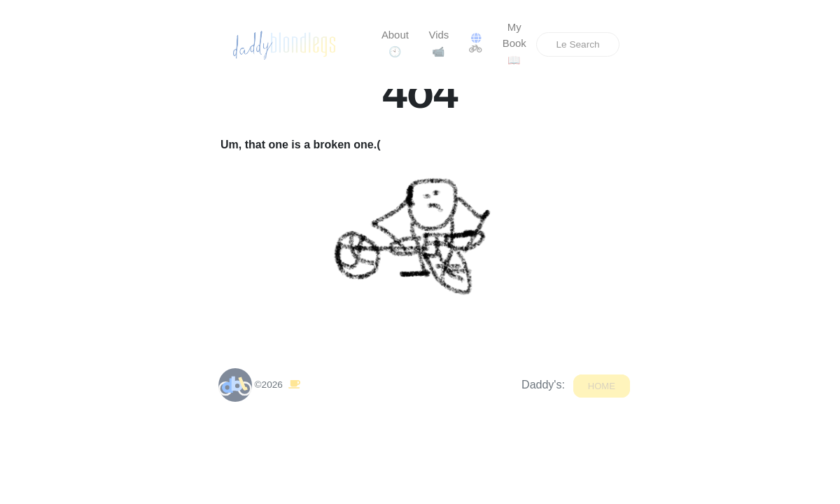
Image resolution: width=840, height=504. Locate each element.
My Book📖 (514, 44)
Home (602, 384)
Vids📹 (439, 43)
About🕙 (395, 43)
